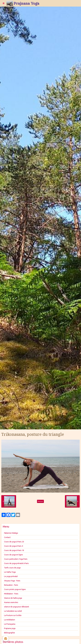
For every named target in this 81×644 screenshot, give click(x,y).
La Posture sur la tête (13, 615)
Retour (40, 501)
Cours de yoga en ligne (13, 555)
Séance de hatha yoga (13, 598)
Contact (7, 537)
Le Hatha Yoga (10, 572)
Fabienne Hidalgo (11, 533)
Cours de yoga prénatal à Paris (16, 563)
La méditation (10, 620)
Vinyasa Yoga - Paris (12, 581)
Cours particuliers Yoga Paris (16, 559)
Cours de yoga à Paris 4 (13, 546)
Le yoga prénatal (11, 576)
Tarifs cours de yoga (12, 568)
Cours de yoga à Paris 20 (14, 542)
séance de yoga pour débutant (17, 607)
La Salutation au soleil (13, 611)
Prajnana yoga (10, 628)
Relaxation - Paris (11, 585)
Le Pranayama (10, 624)
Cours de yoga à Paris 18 (14, 550)
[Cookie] (6, 639)
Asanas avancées (11, 602)
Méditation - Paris (11, 594)
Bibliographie (9, 633)
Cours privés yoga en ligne (15, 589)
